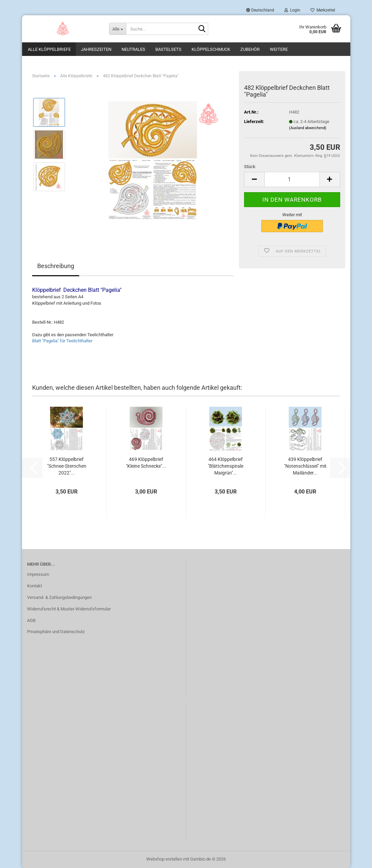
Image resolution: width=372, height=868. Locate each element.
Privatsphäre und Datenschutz (56, 632)
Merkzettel (323, 10)
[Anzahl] (292, 179)
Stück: (250, 167)
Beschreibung (56, 266)
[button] (260, 10)
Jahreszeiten (96, 49)
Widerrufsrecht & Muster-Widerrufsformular (69, 609)
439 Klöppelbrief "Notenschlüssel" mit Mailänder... (305, 466)
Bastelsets (168, 49)
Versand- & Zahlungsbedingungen (59, 597)
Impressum (38, 574)
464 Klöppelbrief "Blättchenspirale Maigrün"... (226, 466)
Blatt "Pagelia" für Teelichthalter (62, 341)
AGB (31, 620)
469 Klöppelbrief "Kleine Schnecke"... (146, 463)
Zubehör (250, 49)
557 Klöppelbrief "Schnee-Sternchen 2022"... (67, 466)
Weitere (279, 49)
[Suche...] (117, 29)
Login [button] (292, 10)
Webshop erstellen (164, 859)
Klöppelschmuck (211, 49)
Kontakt (35, 586)
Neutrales (133, 49)
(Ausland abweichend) (308, 128)
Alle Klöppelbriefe (49, 49)
